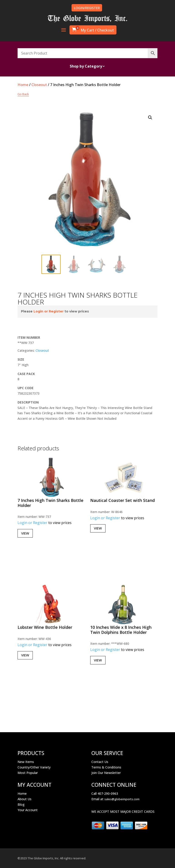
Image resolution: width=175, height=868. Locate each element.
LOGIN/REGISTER (87, 8)
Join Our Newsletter (106, 773)
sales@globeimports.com (122, 799)
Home (23, 85)
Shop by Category (86, 67)
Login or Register (49, 311)
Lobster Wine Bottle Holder (45, 627)
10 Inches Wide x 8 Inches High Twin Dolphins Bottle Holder (121, 630)
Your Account (28, 810)
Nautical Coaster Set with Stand (122, 500)
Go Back (23, 94)
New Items (26, 762)
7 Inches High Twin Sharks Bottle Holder (50, 503)
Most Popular (28, 773)
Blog (21, 804)
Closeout (39, 85)
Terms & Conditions (106, 767)
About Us (24, 799)
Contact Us (100, 762)
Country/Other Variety (34, 767)
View (25, 533)
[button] (150, 118)
